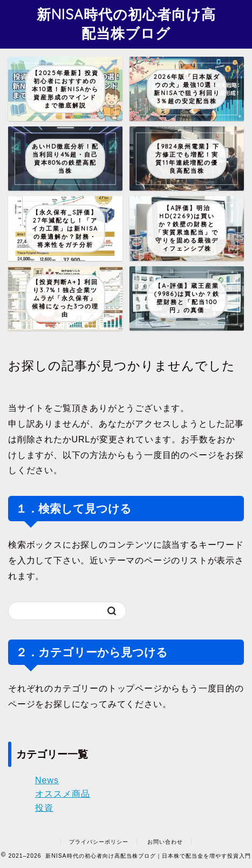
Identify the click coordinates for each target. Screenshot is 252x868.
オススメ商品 (63, 794)
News (47, 780)
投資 (44, 808)
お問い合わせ (165, 842)
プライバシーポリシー (99, 842)
